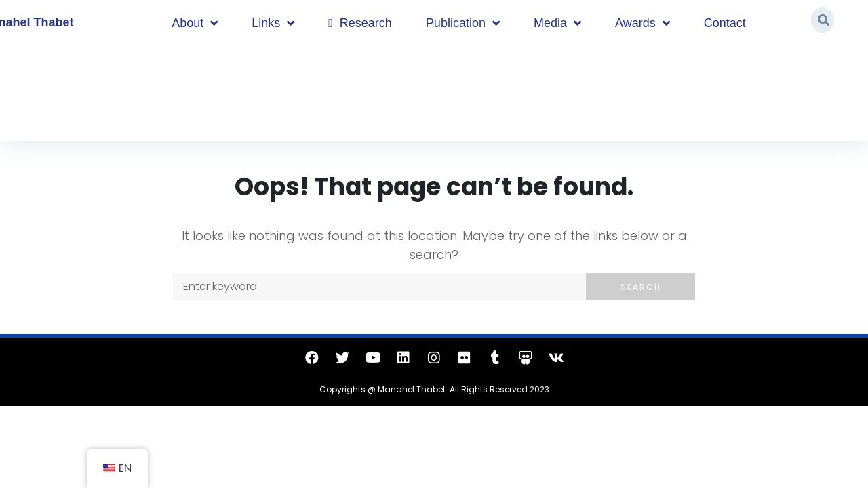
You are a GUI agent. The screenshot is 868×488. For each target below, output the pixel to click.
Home (55, 90)
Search (641, 287)
